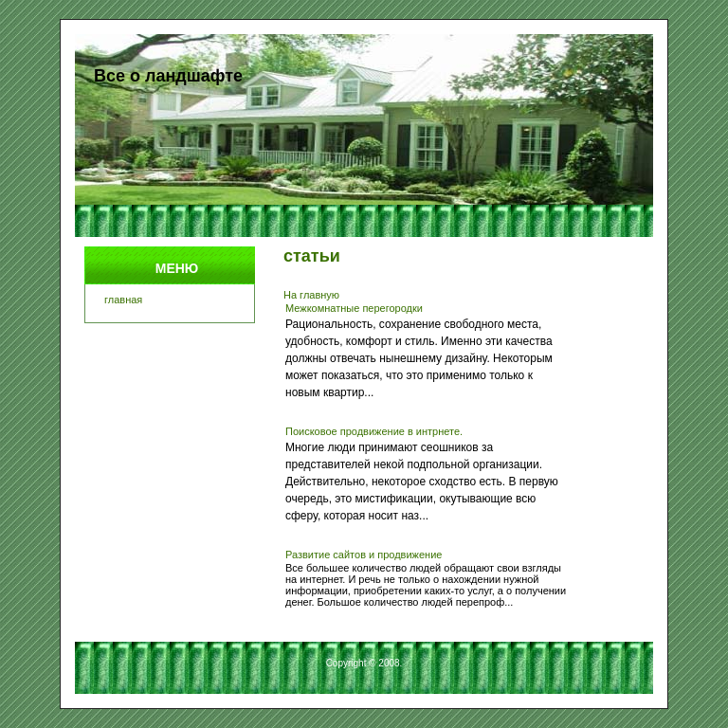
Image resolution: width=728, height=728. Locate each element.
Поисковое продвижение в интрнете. (374, 431)
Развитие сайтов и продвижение (364, 555)
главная (123, 300)
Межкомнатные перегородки (354, 308)
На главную (311, 295)
